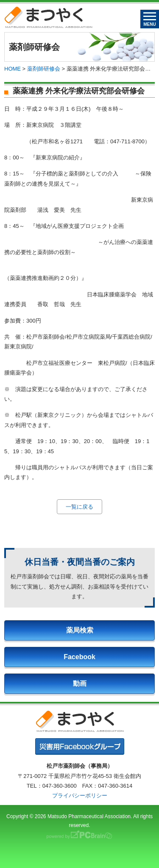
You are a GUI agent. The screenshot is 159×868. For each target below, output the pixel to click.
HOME (13, 69)
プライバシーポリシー (80, 795)
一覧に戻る (79, 507)
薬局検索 (80, 630)
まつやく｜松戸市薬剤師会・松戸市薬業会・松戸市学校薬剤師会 (48, 17)
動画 (80, 683)
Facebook (79, 657)
